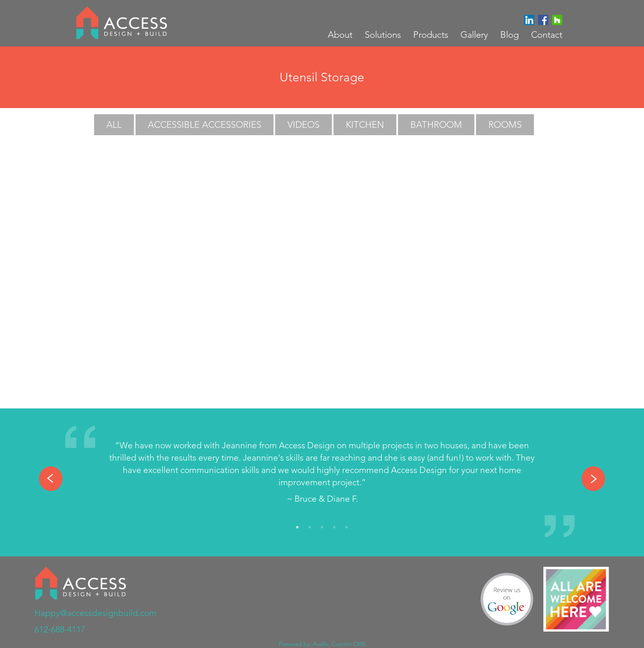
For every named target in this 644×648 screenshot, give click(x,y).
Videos (304, 125)
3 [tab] (322, 528)
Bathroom (436, 125)
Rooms (505, 125)
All (114, 125)
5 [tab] (347, 528)
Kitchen (365, 125)
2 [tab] (310, 528)
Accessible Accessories (205, 125)
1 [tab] (297, 528)
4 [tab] (334, 528)
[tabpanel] (322, 474)
